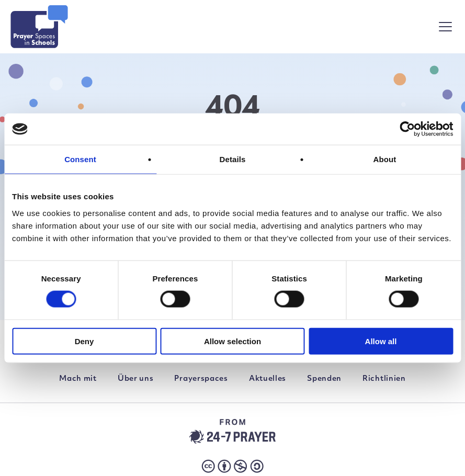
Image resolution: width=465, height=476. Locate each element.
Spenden (324, 379)
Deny (84, 341)
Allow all (381, 341)
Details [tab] (233, 159)
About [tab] (385, 159)
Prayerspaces (201, 379)
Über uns (136, 379)
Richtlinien (384, 379)
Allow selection (232, 341)
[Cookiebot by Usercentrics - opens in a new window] (407, 129)
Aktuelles (268, 379)
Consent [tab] (80, 159)
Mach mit (78, 379)
